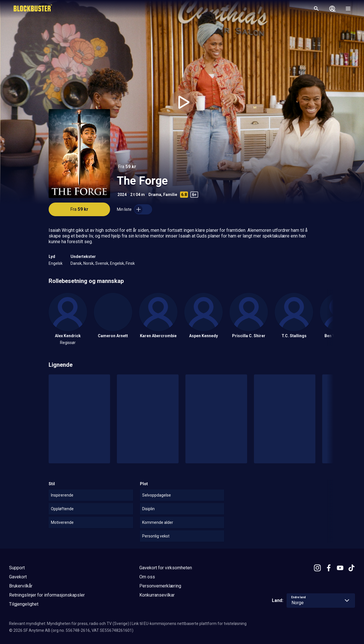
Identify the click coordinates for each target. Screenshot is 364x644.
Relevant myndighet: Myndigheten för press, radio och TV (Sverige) (69, 624)
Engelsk (56, 263)
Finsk (130, 263)
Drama (155, 195)
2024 (122, 195)
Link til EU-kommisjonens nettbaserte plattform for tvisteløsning (189, 624)
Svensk (102, 263)
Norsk (88, 263)
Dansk (76, 263)
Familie (170, 195)
